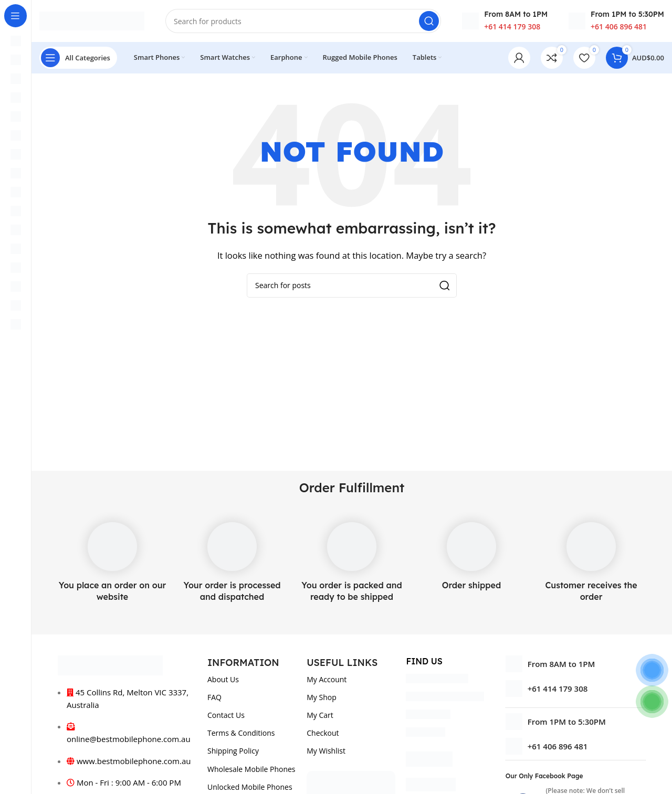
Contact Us (226, 715)
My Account (327, 679)
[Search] (303, 21)
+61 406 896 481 (619, 27)
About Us (223, 679)
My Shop (322, 697)
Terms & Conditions (241, 733)
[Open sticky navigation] (78, 58)
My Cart (320, 715)
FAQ (214, 697)
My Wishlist (326, 751)
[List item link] (576, 689)
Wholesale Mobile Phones (251, 769)
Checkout (323, 733)
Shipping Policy (233, 751)
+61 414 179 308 (512, 27)
